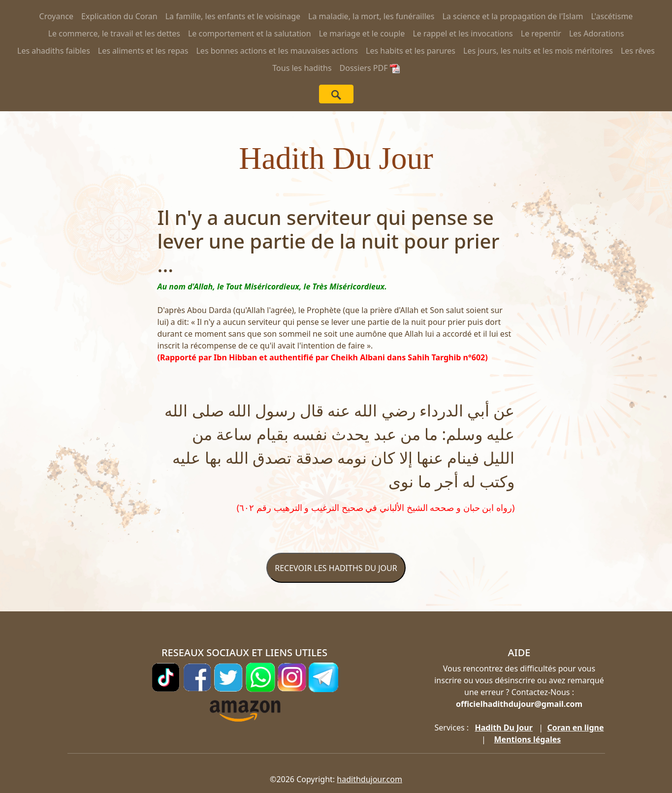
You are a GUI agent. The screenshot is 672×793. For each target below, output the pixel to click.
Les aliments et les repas (143, 51)
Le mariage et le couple (362, 33)
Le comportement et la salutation (250, 33)
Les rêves (638, 51)
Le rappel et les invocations (463, 33)
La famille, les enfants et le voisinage (233, 16)
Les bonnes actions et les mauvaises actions (277, 51)
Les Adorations (596, 33)
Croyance (57, 16)
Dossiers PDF (370, 68)
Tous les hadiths (302, 68)
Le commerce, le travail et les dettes (114, 33)
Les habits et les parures (411, 51)
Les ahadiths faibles (54, 51)
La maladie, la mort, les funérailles (371, 16)
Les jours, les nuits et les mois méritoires (538, 51)
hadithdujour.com (369, 779)
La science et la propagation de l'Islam (512, 16)
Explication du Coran (119, 16)
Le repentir (541, 33)
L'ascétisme (612, 16)
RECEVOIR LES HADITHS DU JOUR (336, 568)
